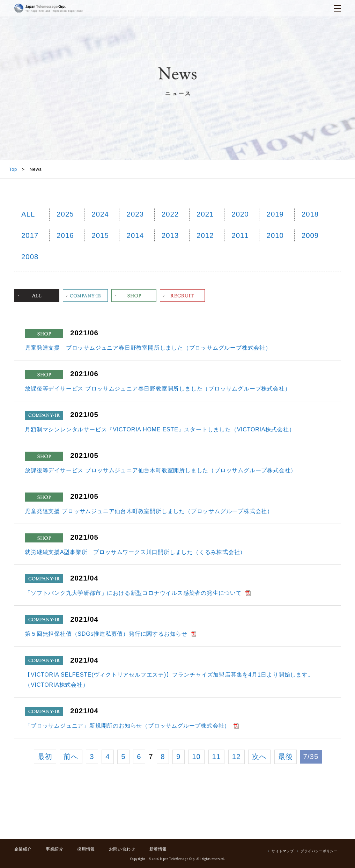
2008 (30, 257)
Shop (134, 296)
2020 (240, 214)
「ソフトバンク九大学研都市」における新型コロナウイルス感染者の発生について (133, 593)
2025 (65, 214)
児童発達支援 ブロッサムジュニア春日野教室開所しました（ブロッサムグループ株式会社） (148, 348)
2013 (170, 235)
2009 (310, 235)
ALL (28, 214)
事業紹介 (54, 849)
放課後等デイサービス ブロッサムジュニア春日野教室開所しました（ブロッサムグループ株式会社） (158, 389)
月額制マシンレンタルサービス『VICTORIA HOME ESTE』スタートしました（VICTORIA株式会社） (160, 429)
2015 (100, 235)
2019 (275, 214)
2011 (240, 235)
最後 (286, 757)
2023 (135, 214)
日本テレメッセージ (49, 8)
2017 (30, 235)
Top (13, 169)
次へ (259, 757)
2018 (310, 214)
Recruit (182, 296)
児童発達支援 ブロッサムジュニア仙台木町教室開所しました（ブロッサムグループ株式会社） (149, 511)
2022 (170, 214)
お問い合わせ (122, 849)
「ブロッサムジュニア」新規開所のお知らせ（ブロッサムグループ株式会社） (127, 726)
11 (217, 757)
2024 (100, 214)
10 (196, 757)
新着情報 (158, 849)
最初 (45, 757)
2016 (65, 235)
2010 (275, 235)
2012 (205, 235)
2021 (205, 214)
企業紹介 (23, 849)
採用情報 (86, 849)
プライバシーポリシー (319, 851)
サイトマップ (283, 851)
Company (85, 296)
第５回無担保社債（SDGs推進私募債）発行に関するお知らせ (106, 634)
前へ (71, 757)
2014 (135, 235)
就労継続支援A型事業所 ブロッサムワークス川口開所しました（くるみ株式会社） (135, 552)
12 (236, 757)
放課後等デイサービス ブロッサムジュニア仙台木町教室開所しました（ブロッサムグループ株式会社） (161, 470)
